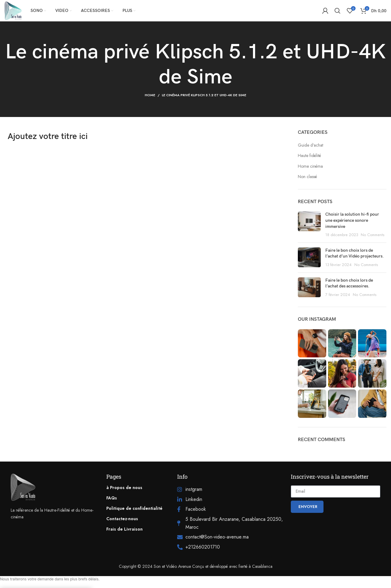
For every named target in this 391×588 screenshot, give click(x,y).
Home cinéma (310, 166)
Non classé (307, 177)
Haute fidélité (309, 156)
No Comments (373, 235)
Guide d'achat (311, 145)
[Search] (338, 11)
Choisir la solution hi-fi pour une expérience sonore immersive (352, 220)
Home (150, 95)
